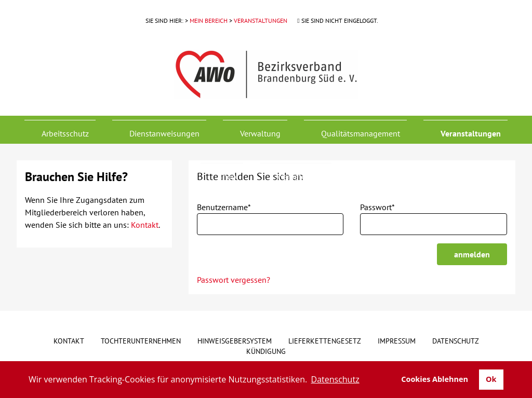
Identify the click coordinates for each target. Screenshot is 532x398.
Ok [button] (491, 379)
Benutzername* (224, 207)
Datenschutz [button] (335, 379)
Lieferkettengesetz (325, 341)
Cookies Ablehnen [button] (435, 379)
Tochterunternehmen (141, 341)
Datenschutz (456, 341)
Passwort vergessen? (234, 280)
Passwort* (377, 207)
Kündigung (266, 351)
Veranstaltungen (261, 20)
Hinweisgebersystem (235, 341)
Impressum (397, 341)
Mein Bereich (209, 20)
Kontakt (145, 225)
